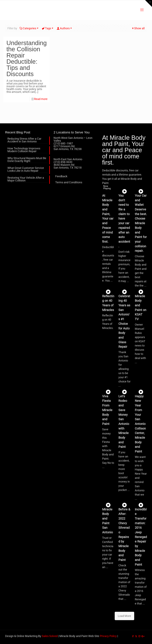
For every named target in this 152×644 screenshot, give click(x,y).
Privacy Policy (108, 636)
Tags (48, 28)
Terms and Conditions (69, 182)
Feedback (61, 176)
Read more (41, 99)
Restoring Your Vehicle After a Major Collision (26, 179)
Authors (65, 28)
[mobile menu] (142, 10)
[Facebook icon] (133, 636)
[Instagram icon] (139, 636)
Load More (124, 616)
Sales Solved (50, 636)
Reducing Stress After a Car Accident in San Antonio (24, 140)
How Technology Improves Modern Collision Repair (24, 150)
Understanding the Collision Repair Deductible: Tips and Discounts (27, 58)
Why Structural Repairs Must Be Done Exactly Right (27, 160)
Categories (29, 28)
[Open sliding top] (149, 3)
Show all (138, 28)
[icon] (143, 636)
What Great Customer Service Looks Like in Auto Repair (26, 169)
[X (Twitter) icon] (136, 636)
